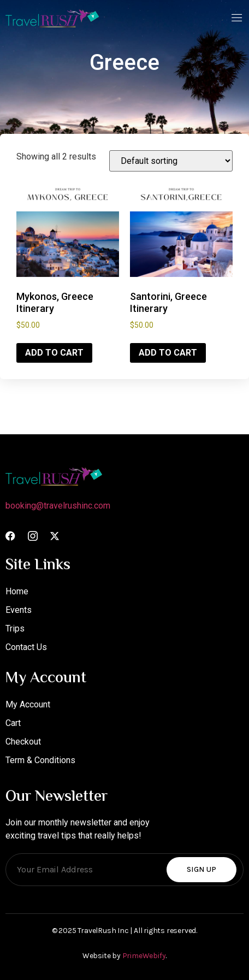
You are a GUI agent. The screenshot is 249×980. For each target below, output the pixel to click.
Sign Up (201, 869)
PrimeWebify (144, 956)
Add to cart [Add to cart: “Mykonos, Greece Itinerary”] (54, 353)
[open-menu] (237, 19)
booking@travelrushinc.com (58, 506)
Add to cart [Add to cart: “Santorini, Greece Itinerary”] (168, 353)
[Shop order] (171, 161)
